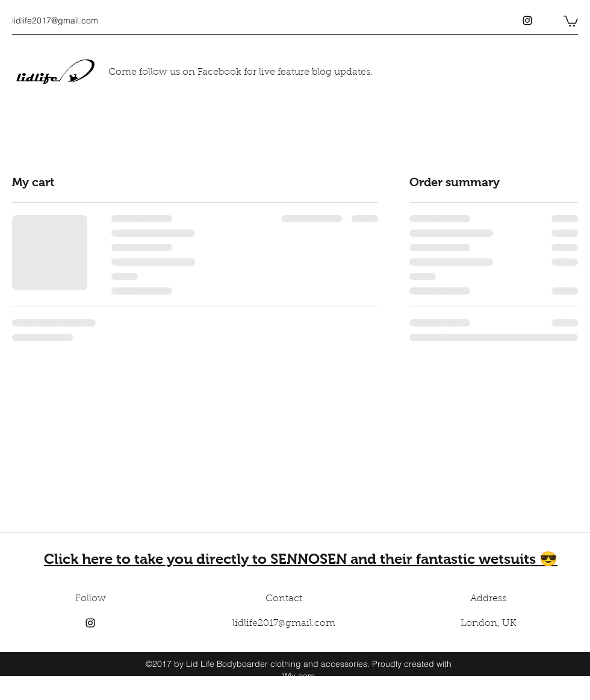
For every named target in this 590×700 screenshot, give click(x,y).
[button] (571, 20)
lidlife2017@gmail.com (55, 20)
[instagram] (527, 20)
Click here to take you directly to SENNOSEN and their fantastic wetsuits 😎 (301, 559)
